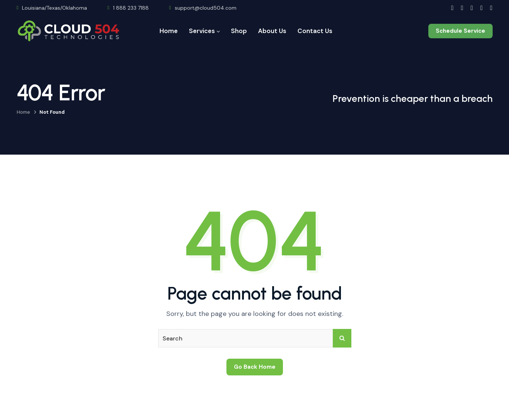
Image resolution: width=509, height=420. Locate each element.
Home (23, 112)
